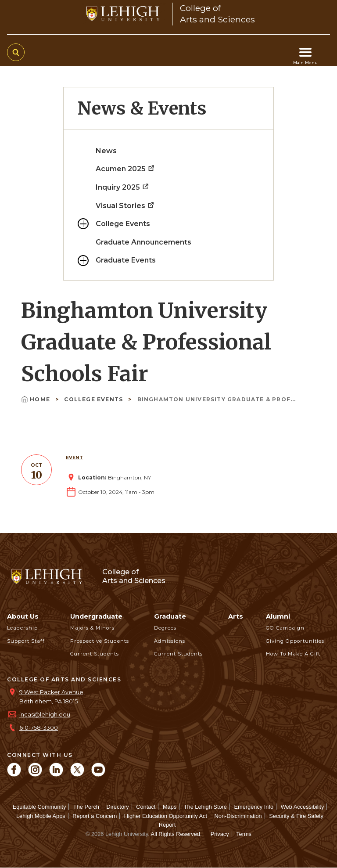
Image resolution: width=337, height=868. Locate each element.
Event (74, 458)
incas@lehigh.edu (45, 715)
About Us (23, 616)
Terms (244, 834)
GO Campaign (285, 628)
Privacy (220, 834)
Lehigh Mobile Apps (41, 816)
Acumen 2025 (125, 169)
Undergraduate (96, 616)
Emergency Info (254, 807)
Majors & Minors (92, 628)
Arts (236, 616)
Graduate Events (126, 260)
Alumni (278, 616)
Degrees (165, 628)
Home (36, 399)
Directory (117, 807)
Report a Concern (95, 816)
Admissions (170, 641)
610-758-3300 (39, 728)
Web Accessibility (303, 807)
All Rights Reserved (176, 834)
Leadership (22, 628)
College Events (123, 224)
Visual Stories (125, 206)
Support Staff (26, 641)
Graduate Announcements (143, 242)
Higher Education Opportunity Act (166, 816)
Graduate (170, 616)
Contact (146, 807)
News (106, 151)
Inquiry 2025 (123, 187)
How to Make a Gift (293, 654)
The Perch (86, 807)
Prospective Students (100, 641)
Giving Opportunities (295, 641)
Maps (170, 807)
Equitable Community (39, 807)
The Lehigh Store (205, 807)
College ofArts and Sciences (134, 576)
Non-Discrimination (238, 816)
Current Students (95, 654)
